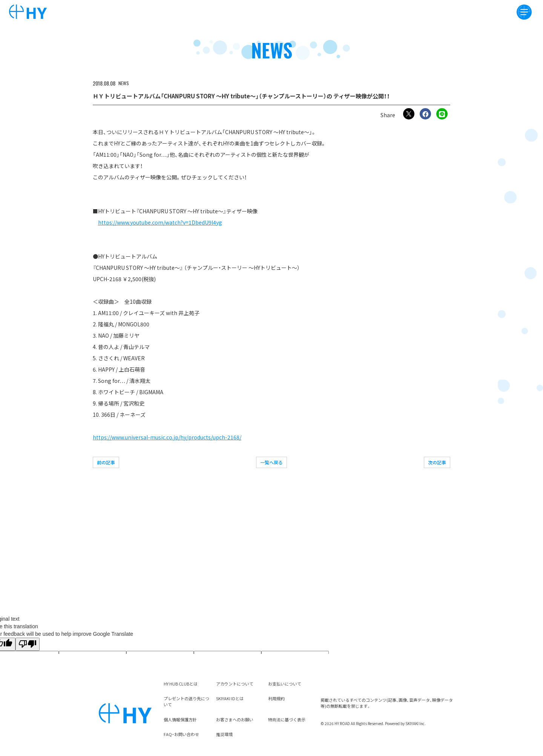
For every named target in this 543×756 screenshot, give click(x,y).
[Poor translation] (28, 644)
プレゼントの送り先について (186, 701)
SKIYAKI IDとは (230, 698)
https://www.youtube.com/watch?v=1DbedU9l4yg (160, 222)
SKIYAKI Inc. (416, 723)
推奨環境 (224, 734)
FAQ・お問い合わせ (181, 734)
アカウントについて (235, 684)
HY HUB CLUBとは (181, 684)
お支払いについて (285, 684)
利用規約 (276, 698)
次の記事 (437, 462)
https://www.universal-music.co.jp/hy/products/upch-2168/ (167, 437)
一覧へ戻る (271, 462)
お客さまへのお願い (235, 719)
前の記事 (106, 462)
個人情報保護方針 (180, 719)
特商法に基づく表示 (287, 719)
